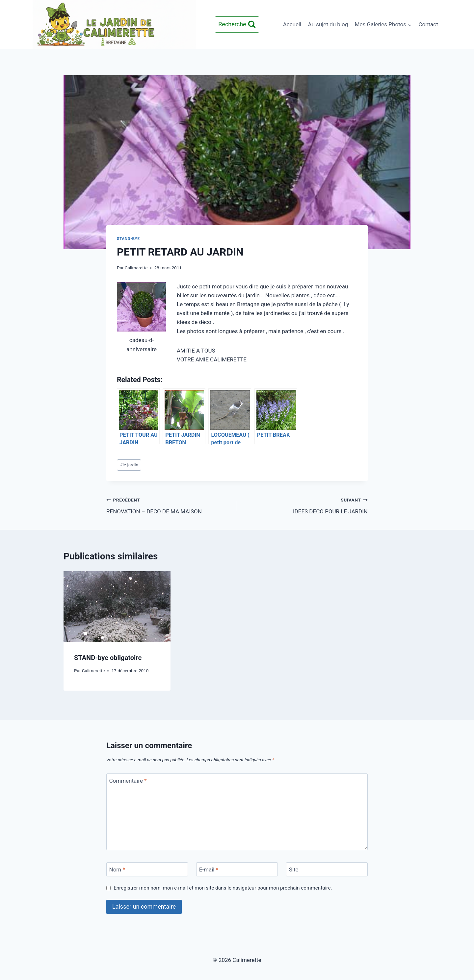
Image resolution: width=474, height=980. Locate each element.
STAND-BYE (128, 239)
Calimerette (136, 268)
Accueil (292, 24)
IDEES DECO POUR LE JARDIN (305, 505)
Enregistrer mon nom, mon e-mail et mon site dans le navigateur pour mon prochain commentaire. (223, 888)
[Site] (327, 869)
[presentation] (117, 607)
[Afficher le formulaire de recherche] (237, 25)
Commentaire (128, 781)
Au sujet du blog (328, 24)
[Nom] (147, 869)
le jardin (129, 465)
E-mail (209, 870)
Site (294, 870)
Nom (117, 870)
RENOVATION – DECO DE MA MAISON (169, 505)
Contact (428, 24)
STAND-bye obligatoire (108, 658)
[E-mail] (237, 869)
